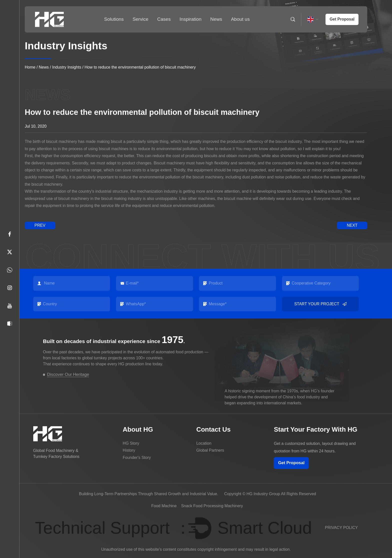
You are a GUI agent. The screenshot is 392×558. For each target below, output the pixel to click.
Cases (164, 19)
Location (204, 443)
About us (240, 19)
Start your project (320, 304)
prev (40, 225)
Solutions (114, 19)
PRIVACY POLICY (341, 528)
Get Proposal (291, 463)
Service (140, 19)
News (216, 19)
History (129, 450)
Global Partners (210, 450)
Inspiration (190, 19)
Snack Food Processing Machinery (212, 506)
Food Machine (164, 506)
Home (30, 67)
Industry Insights (67, 67)
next (352, 225)
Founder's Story (137, 458)
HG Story (131, 443)
